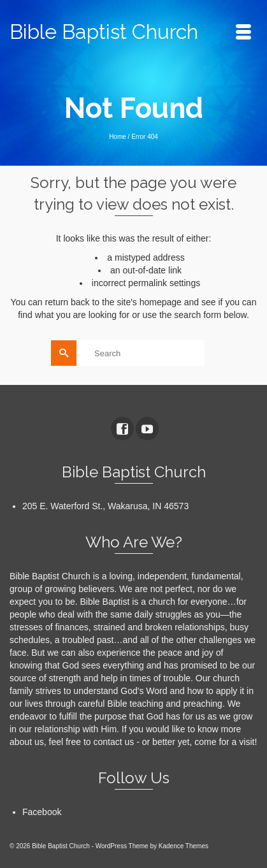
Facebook (42, 812)
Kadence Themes (184, 846)
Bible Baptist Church (104, 32)
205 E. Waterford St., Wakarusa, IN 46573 (105, 506)
